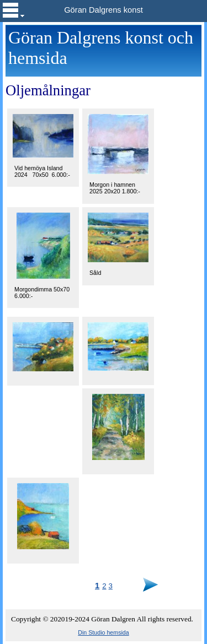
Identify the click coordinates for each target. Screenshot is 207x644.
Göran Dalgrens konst (104, 10)
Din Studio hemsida (103, 632)
